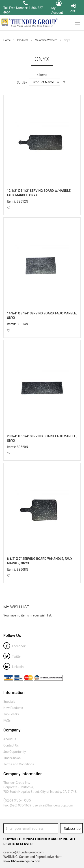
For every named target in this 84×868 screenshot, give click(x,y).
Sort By (22, 82)
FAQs (7, 720)
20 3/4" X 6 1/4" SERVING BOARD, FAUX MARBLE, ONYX (42, 438)
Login (73, 8)
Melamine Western (46, 40)
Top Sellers (11, 714)
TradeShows (12, 758)
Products (23, 40)
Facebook (14, 646)
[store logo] (29, 23)
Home (7, 40)
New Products (13, 708)
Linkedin (14, 667)
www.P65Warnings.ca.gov (22, 861)
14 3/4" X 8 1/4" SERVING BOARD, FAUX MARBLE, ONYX (42, 316)
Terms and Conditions (19, 764)
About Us (10, 739)
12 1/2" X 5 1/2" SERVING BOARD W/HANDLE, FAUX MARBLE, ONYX (39, 193)
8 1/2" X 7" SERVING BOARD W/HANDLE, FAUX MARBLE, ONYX (40, 561)
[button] (9, 208)
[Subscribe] (71, 828)
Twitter (12, 656)
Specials (9, 702)
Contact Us (11, 745)
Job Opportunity (15, 752)
